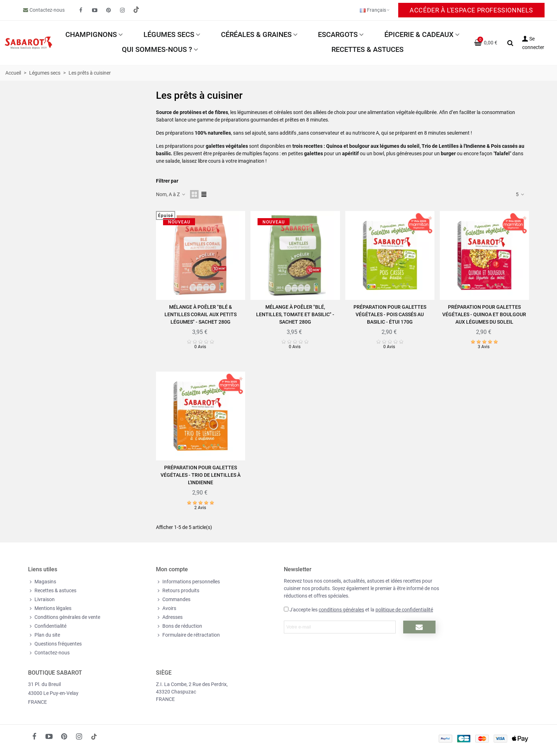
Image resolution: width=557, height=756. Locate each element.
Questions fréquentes (55, 644)
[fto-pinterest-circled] (109, 10)
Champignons (91, 34)
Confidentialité (47, 626)
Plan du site (44, 635)
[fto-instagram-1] (123, 10)
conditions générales (341, 610)
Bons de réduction (179, 626)
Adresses (169, 617)
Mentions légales (50, 608)
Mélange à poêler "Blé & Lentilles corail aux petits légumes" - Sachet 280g (201, 314)
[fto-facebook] (81, 10)
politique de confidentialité (404, 610)
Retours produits (178, 591)
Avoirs (166, 608)
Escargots (338, 34)
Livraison (41, 600)
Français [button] (375, 10)
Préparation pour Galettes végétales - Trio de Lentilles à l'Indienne (201, 475)
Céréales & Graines (256, 34)
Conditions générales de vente (64, 617)
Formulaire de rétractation (188, 635)
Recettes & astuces (367, 49)
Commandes (173, 600)
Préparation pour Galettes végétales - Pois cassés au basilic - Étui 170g (390, 314)
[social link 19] (136, 10)
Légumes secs (169, 34)
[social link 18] (94, 736)
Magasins (42, 582)
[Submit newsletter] (419, 627)
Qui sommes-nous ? (157, 49)
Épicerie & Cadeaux (419, 34)
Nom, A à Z (171, 194)
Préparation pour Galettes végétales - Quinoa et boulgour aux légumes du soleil (484, 314)
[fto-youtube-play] (95, 10)
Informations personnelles (188, 582)
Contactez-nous (47, 10)
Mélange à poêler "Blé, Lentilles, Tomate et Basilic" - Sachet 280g (295, 314)
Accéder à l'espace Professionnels (471, 10)
